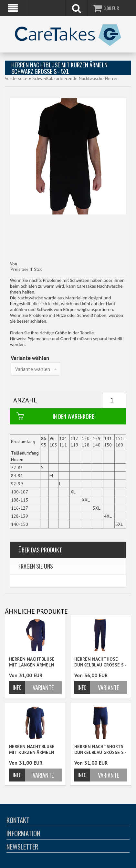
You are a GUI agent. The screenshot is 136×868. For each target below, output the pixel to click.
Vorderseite (16, 78)
